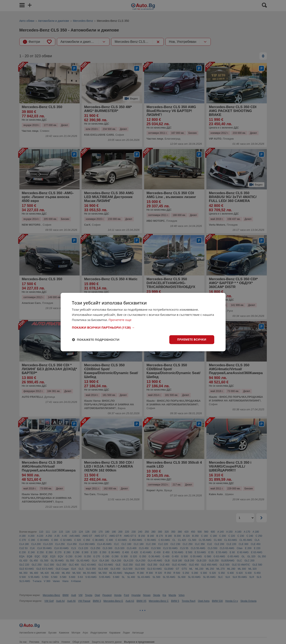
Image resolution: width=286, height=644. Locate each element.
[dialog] (143, 322)
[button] (143, 327)
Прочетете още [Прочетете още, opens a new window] (120, 320)
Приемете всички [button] (191, 339)
